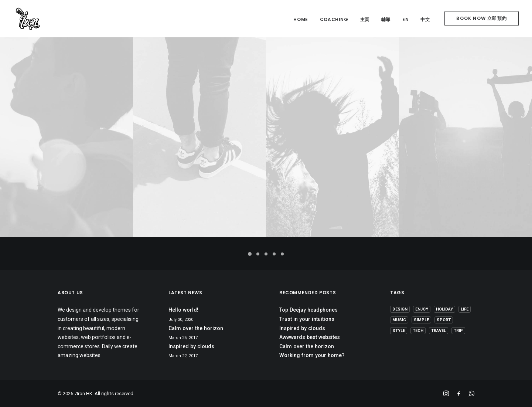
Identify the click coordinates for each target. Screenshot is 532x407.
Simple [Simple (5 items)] (421, 320)
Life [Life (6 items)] (465, 309)
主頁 (365, 19)
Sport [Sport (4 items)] (444, 320)
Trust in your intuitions (307, 319)
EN (405, 19)
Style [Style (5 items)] (399, 331)
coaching (334, 19)
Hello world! (183, 310)
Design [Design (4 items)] (400, 309)
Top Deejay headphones (308, 310)
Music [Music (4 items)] (399, 320)
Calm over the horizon (196, 328)
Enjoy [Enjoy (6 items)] (422, 309)
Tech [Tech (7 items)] (418, 331)
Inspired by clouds (191, 346)
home (301, 19)
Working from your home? (312, 355)
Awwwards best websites (310, 337)
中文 (425, 19)
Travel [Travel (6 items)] (439, 331)
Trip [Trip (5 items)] (458, 331)
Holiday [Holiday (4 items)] (444, 309)
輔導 (386, 19)
